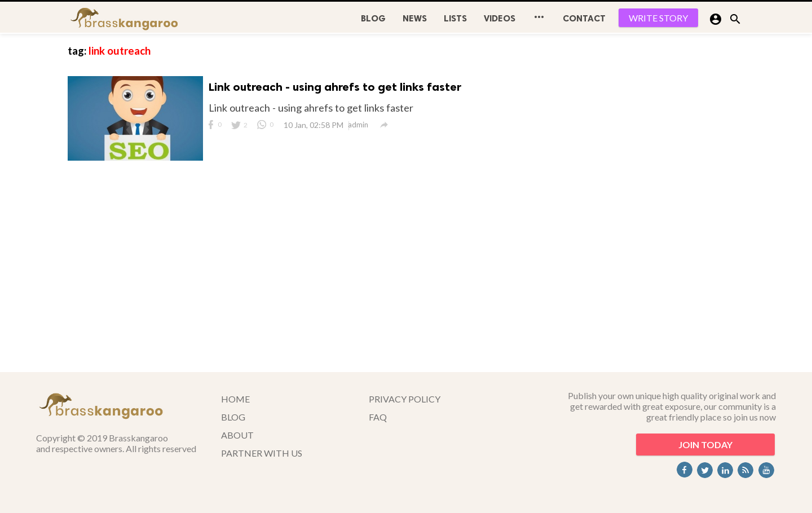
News (415, 18)
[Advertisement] (660, 203)
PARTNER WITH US (262, 453)
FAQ (378, 417)
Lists (455, 18)
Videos (500, 18)
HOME (235, 399)
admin (358, 125)
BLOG (373, 18)
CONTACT (584, 18)
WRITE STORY (658, 18)
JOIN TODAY (705, 445)
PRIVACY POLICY (405, 399)
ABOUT (237, 435)
